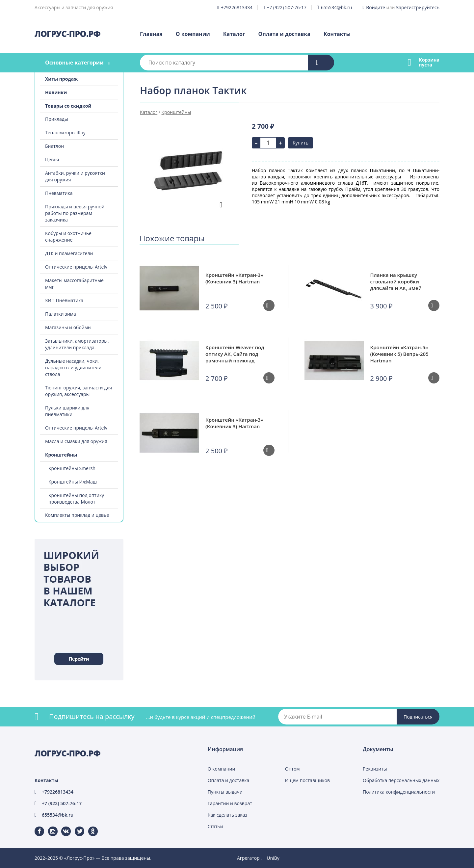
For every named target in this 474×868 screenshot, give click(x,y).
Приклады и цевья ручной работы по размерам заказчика (75, 213)
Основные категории (74, 63)
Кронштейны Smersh (72, 468)
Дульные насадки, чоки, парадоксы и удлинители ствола (73, 368)
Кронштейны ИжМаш (73, 482)
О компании (193, 34)
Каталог (234, 34)
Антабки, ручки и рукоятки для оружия (75, 176)
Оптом (292, 769)
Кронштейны (61, 455)
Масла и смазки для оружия (76, 441)
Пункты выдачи (225, 792)
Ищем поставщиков (307, 780)
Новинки (56, 92)
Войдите (376, 7)
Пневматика (59, 193)
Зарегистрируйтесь (418, 7)
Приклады (56, 119)
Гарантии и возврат (230, 803)
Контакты (337, 34)
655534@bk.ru (337, 7)
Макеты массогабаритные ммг (74, 284)
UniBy (273, 858)
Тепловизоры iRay (65, 132)
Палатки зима (61, 314)
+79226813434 (237, 7)
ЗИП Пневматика (64, 300)
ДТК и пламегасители (69, 253)
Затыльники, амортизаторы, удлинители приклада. (77, 344)
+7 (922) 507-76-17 (287, 7)
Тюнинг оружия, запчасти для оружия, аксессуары (79, 391)
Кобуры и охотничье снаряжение (68, 237)
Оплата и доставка (284, 34)
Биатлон (54, 146)
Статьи (215, 826)
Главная (151, 34)
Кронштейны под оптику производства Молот (76, 499)
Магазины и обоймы (68, 327)
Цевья (52, 159)
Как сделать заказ (227, 815)
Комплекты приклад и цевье (77, 515)
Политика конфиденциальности (399, 792)
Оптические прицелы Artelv (76, 267)
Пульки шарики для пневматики (67, 411)
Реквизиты (375, 769)
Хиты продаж (61, 79)
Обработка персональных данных (401, 780)
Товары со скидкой (68, 106)
